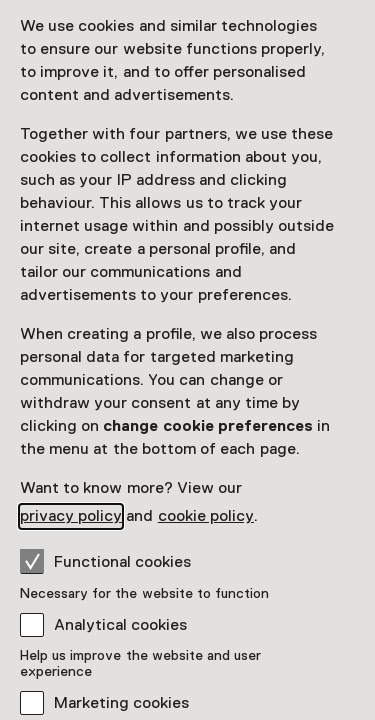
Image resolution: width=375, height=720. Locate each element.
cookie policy (206, 516)
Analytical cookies (120, 625)
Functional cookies (105, 561)
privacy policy (71, 516)
